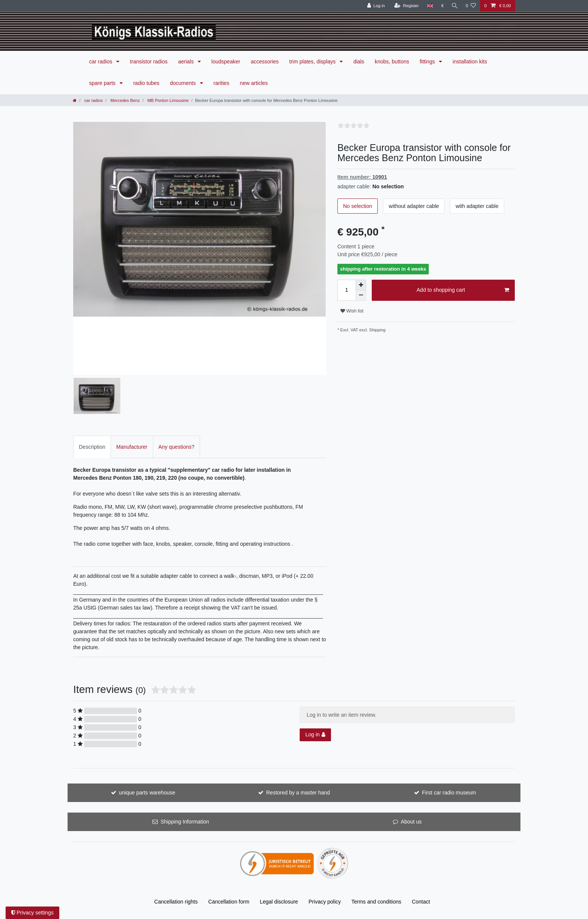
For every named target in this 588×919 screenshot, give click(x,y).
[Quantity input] (346, 290)
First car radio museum (449, 793)
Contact (421, 902)
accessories (265, 62)
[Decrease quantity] (361, 296)
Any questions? (177, 447)
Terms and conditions (376, 902)
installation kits (470, 62)
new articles (254, 83)
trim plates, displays (313, 62)
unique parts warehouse (147, 793)
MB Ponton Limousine (167, 100)
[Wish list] (471, 6)
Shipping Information (185, 822)
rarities (222, 83)
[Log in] (375, 6)
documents (183, 83)
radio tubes (146, 83)
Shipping (377, 330)
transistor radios (149, 62)
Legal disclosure (279, 902)
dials (359, 62)
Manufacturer (132, 447)
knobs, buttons (392, 62)
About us (411, 822)
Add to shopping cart (463, 290)
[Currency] (441, 6)
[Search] (454, 6)
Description (92, 447)
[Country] (429, 6)
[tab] (92, 447)
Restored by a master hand (298, 793)
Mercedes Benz (124, 100)
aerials (187, 62)
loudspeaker (226, 62)
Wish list (352, 311)
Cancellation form (229, 902)
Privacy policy (325, 902)
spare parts (103, 83)
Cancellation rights (176, 902)
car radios (101, 62)
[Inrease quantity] (361, 285)
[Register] (405, 6)
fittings (428, 62)
